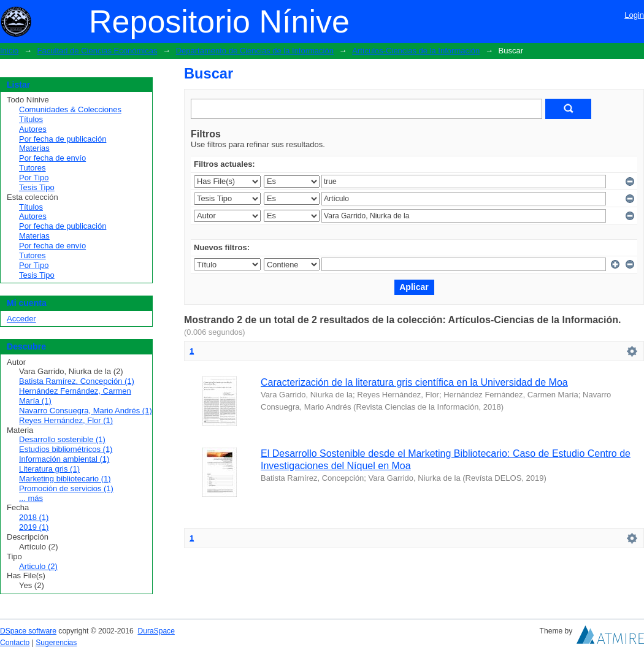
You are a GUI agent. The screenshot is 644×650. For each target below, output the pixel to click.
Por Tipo (34, 178)
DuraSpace (156, 631)
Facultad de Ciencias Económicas (98, 51)
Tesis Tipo (37, 187)
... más (31, 498)
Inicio (9, 51)
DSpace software (28, 631)
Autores (33, 129)
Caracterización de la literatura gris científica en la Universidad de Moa (414, 382)
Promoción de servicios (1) (66, 488)
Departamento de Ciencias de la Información (255, 51)
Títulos (31, 119)
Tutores (33, 168)
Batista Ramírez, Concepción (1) (77, 381)
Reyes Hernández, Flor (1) (66, 420)
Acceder (21, 319)
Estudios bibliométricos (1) (66, 449)
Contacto (15, 643)
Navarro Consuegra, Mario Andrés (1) (86, 411)
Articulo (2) (38, 566)
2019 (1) (34, 527)
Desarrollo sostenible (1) (62, 439)
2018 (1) (34, 517)
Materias (34, 148)
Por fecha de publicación (63, 139)
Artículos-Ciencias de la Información (416, 51)
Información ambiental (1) (64, 459)
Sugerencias (56, 643)
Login (634, 15)
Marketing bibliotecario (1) (65, 479)
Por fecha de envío (52, 158)
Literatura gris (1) (49, 469)
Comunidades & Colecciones (70, 109)
